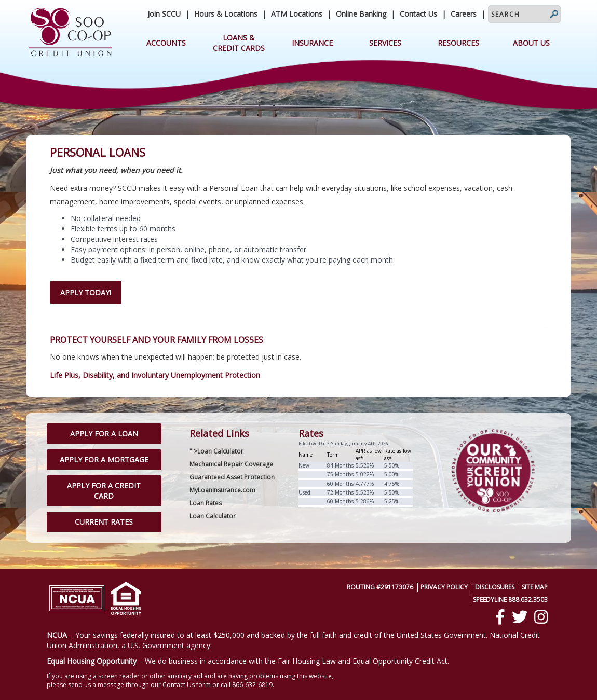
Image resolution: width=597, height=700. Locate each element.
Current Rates (104, 522)
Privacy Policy (444, 587)
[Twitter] (520, 617)
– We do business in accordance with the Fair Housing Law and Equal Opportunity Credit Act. (248, 661)
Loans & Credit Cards (239, 43)
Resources (458, 43)
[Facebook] (500, 617)
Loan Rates (206, 503)
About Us (531, 43)
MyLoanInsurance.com (222, 490)
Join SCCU (164, 14)
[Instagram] (541, 617)
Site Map (535, 587)
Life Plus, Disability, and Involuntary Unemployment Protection (155, 375)
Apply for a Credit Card (104, 491)
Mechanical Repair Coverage (231, 464)
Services (385, 43)
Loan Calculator (213, 516)
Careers (464, 14)
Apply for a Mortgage (104, 459)
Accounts (166, 43)
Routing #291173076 (380, 587)
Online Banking (361, 14)
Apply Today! (86, 292)
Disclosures (495, 587)
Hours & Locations (226, 14)
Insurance (312, 43)
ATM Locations (297, 14)
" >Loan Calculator (216, 451)
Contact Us (418, 14)
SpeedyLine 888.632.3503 (510, 600)
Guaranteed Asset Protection (232, 477)
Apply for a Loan (104, 434)
